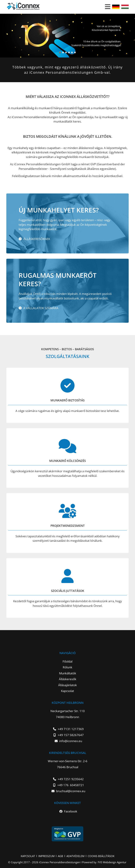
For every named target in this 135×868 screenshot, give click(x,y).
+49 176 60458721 (71, 785)
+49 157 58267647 (71, 735)
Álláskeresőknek (37, 239)
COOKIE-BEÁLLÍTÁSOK (101, 856)
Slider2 (72, 52)
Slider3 (75, 52)
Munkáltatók (68, 673)
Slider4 (60, 52)
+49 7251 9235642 (71, 779)
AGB (60, 856)
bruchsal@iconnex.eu (71, 791)
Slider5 (63, 52)
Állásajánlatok (67, 685)
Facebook (71, 811)
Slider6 (66, 52)
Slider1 (69, 52)
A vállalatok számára (41, 308)
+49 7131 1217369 (71, 729)
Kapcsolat (67, 691)
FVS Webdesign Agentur (112, 862)
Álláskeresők (68, 679)
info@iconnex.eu (71, 741)
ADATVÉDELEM (75, 856)
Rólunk (67, 667)
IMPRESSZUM (46, 856)
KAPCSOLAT (28, 856)
